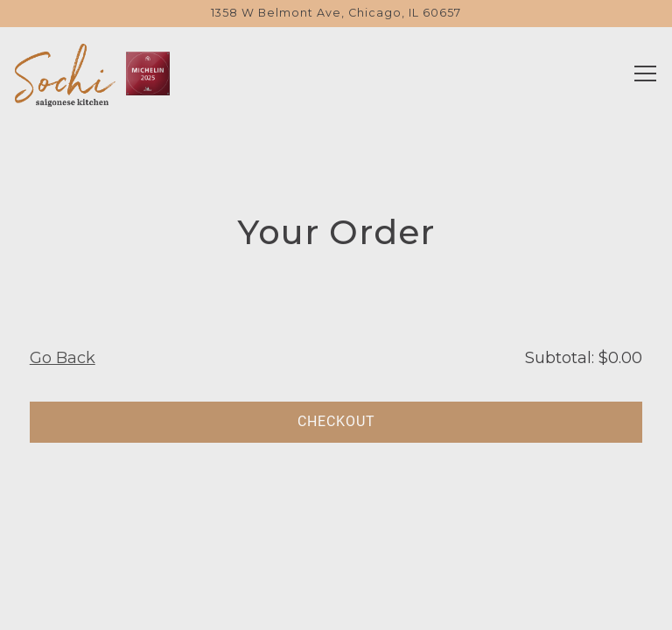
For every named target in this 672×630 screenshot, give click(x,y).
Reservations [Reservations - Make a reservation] (336, 556)
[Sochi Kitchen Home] (65, 73)
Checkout (336, 421)
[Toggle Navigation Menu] (645, 73)
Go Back (63, 358)
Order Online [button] (336, 605)
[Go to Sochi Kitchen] (336, 14)
